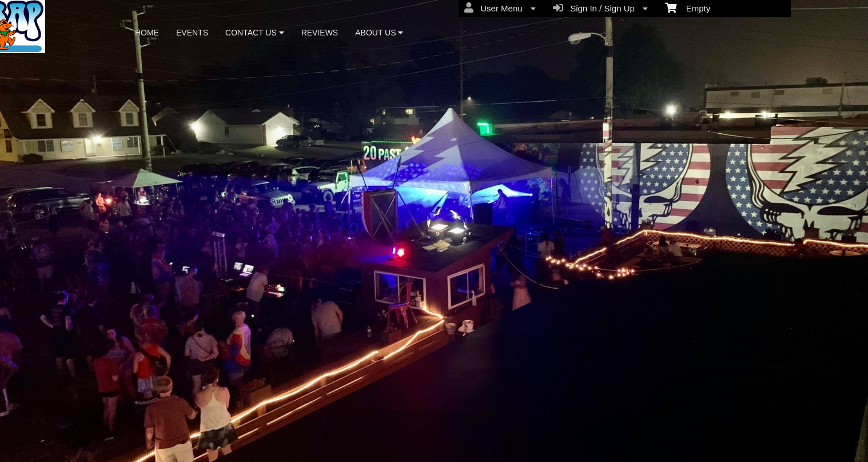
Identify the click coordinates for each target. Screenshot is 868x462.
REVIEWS (320, 33)
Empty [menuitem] (688, 7)
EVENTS (192, 33)
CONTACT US (255, 33)
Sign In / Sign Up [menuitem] (600, 8)
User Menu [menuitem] (500, 8)
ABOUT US (379, 33)
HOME (147, 33)
